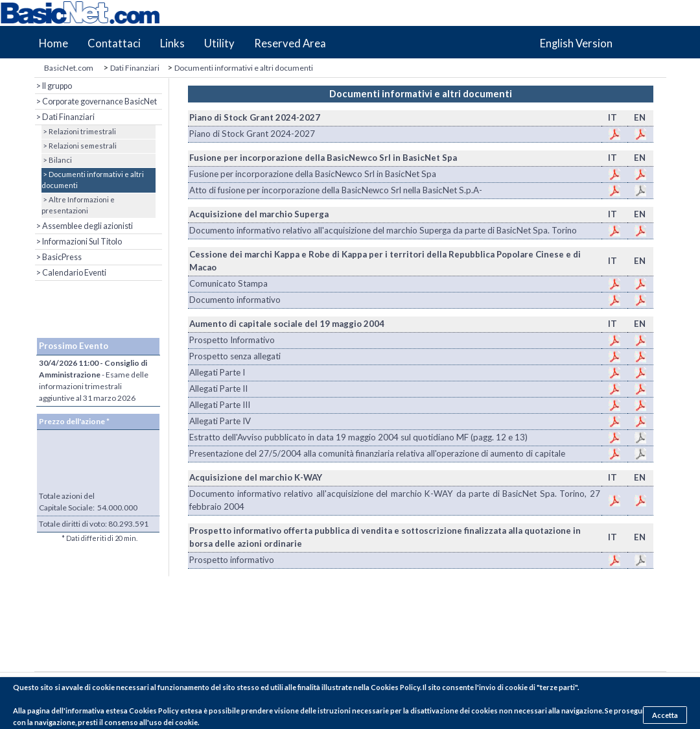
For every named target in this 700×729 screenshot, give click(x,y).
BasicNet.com (69, 68)
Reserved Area (290, 43)
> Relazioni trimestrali (79, 131)
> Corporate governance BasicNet (96, 102)
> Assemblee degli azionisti (84, 226)
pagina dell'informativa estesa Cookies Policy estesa (115, 711)
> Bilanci (57, 160)
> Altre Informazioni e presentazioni (78, 205)
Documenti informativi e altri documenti (244, 68)
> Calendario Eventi (71, 273)
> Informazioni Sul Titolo (78, 242)
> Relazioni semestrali (79, 146)
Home (53, 43)
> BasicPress (58, 257)
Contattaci (114, 43)
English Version (576, 43)
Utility (219, 43)
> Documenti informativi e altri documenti (93, 180)
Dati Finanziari (135, 68)
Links (172, 43)
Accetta (665, 715)
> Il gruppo (53, 86)
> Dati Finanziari (65, 117)
